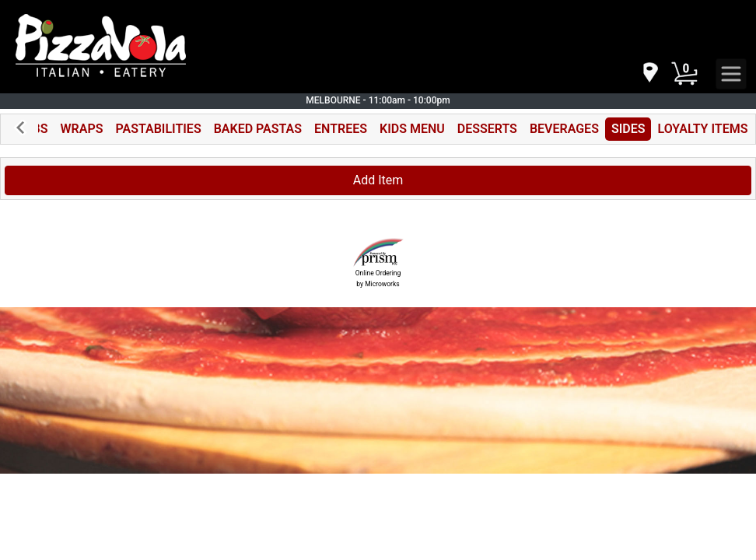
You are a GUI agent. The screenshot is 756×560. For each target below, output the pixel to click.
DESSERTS (487, 129)
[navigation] (649, 73)
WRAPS (82, 129)
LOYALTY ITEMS (702, 129)
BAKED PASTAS (258, 129)
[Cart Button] (684, 74)
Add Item (378, 180)
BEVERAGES (564, 129)
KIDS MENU (412, 129)
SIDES (628, 129)
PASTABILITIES (158, 129)
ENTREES (341, 129)
